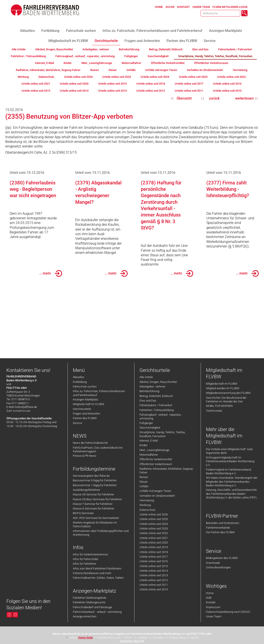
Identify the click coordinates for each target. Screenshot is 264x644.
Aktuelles (79, 377)
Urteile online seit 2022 (154, 533)
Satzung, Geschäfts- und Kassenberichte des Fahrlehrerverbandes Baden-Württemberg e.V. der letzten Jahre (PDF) (231, 494)
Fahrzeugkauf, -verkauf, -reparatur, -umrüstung (161, 417)
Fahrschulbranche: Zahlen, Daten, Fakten (98, 578)
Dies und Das (148, 401)
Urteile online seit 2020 (154, 543)
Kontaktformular (22, 411)
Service (77, 423)
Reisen (144, 477)
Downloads (213, 563)
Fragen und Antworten (86, 414)
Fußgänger (146, 423)
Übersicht (184, 98)
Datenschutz (147, 510)
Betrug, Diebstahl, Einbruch (156, 396)
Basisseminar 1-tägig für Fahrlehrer (95, 485)
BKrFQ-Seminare (83, 513)
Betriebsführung (149, 391)
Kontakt (211, 602)
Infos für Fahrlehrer (84, 564)
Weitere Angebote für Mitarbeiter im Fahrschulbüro (95, 524)
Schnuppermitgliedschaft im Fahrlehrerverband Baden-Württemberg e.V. (230, 461)
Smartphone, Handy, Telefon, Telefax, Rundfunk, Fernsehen (162, 434)
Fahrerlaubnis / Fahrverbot (156, 405)
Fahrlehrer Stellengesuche (89, 602)
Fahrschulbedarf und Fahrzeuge (92, 607)
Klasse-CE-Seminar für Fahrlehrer (93, 494)
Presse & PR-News (85, 456)
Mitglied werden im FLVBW (223, 388)
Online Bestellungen (218, 567)
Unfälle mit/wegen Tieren (155, 491)
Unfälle (144, 486)
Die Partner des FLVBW (220, 532)
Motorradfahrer (149, 455)
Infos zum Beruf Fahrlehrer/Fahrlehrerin (97, 569)
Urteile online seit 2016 (154, 561)
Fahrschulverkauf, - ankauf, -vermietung (97, 612)
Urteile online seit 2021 (154, 538)
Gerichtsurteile (82, 409)
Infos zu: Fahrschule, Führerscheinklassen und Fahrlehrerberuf (99, 393)
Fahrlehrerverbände (218, 528)
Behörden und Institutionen (223, 523)
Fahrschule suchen (85, 387)
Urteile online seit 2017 (154, 557)
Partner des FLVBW (85, 418)
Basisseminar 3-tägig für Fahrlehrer (95, 480)
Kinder (143, 445)
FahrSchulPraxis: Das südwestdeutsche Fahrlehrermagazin (98, 449)
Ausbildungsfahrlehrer (86, 490)
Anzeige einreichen (85, 616)
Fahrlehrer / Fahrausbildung (157, 410)
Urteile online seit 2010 (154, 589)
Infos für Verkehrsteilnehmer (90, 554)
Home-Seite (85, 638)
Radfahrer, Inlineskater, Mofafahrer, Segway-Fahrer (167, 471)
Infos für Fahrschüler (86, 559)
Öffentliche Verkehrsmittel (156, 459)
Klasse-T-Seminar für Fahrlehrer (93, 504)
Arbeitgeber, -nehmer (152, 387)
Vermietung (147, 500)
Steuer (144, 482)
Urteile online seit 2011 (154, 585)
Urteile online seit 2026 (154, 514)
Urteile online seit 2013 (154, 575)
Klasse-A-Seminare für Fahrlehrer (93, 508)
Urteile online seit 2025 (154, 519)
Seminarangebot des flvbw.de (91, 476)
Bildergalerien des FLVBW (222, 558)
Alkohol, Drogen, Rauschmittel (158, 382)
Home (210, 593)
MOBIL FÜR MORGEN (219, 406)
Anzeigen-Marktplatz (85, 399)
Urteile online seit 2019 (154, 547)
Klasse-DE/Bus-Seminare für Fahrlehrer (97, 499)
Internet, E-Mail (149, 441)
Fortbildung (80, 382)
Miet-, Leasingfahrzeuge (154, 450)
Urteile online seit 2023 (154, 528)
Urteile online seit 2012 (154, 580)
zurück (214, 98)
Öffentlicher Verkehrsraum (156, 464)
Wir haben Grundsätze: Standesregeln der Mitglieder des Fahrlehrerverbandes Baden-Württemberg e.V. (232, 482)
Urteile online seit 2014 (154, 571)
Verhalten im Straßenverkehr (157, 496)
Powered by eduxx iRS (132, 641)
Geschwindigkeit (150, 428)
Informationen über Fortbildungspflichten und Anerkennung (101, 533)
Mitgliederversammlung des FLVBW (228, 393)
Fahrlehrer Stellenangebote (90, 598)
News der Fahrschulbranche (90, 443)
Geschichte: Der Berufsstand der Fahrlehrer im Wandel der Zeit (226, 400)
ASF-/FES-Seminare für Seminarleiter (96, 518)
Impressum (213, 607)
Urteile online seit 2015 (154, 566)
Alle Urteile (146, 377)
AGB (209, 598)
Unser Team (214, 616)
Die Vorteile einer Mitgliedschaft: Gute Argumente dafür (229, 451)
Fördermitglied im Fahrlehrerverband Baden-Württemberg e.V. (228, 471)
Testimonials (214, 411)
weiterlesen (244, 98)
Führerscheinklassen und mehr (92, 573)
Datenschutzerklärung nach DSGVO (228, 612)
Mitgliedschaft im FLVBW (89, 404)
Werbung (145, 505)
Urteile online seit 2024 (154, 524)
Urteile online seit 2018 (154, 552)
